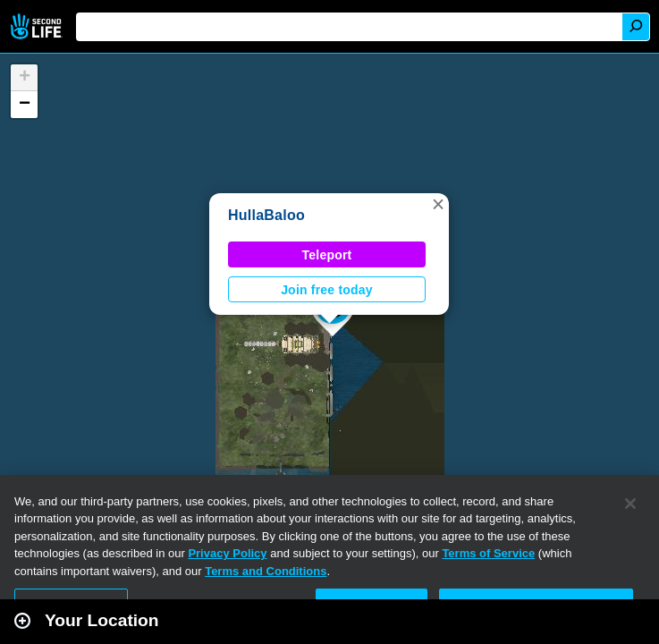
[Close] (630, 504)
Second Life (38, 26)
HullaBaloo (266, 215)
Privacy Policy (227, 553)
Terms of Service (488, 553)
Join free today (327, 290)
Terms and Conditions (266, 571)
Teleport (327, 255)
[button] (438, 204)
